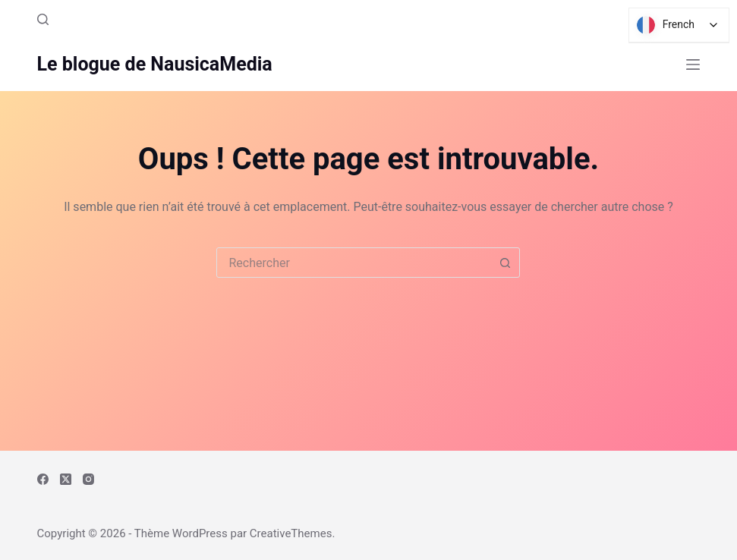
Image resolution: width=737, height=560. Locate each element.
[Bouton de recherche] (505, 263)
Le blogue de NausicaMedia (155, 64)
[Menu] (693, 64)
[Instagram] (88, 479)
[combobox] (354, 263)
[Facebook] (43, 479)
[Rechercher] (43, 19)
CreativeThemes (291, 533)
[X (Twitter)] (66, 479)
